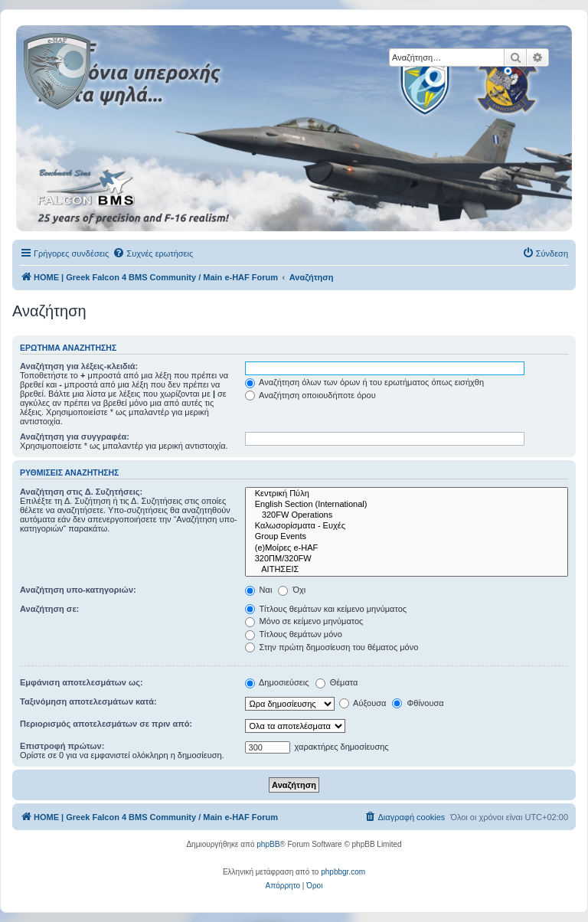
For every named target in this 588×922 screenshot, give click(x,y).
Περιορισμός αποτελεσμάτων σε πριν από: (106, 724)
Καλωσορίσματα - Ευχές (407, 526)
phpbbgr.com (343, 872)
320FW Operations (407, 515)
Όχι (292, 590)
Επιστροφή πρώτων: (62, 746)
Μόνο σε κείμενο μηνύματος (304, 621)
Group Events (407, 537)
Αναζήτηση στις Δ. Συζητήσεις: (81, 492)
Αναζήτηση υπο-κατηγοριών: (78, 590)
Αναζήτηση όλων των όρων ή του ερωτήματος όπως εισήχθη (364, 382)
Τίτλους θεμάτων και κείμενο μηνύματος (326, 609)
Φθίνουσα (418, 703)
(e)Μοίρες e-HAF (407, 548)
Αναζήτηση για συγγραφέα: (75, 436)
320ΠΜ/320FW (407, 559)
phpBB (268, 844)
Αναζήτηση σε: (49, 609)
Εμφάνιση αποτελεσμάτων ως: (82, 682)
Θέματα (337, 682)
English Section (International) (407, 505)
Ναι (259, 590)
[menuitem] (153, 253)
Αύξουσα (363, 703)
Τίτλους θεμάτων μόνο (294, 634)
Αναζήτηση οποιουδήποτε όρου (310, 395)
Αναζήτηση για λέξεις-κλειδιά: (79, 366)
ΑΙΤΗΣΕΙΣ (407, 570)
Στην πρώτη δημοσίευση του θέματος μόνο (332, 647)
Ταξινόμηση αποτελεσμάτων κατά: (88, 701)
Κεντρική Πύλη (407, 494)
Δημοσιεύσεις (277, 682)
